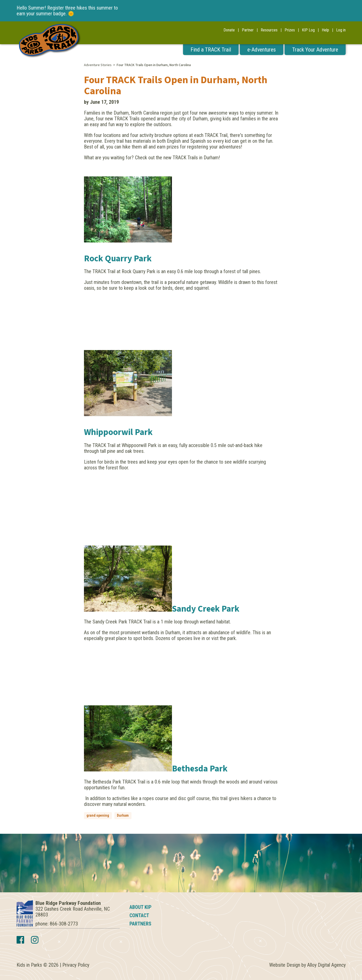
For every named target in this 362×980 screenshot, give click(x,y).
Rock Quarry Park (118, 259)
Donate (229, 30)
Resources (269, 30)
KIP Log (308, 30)
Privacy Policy (76, 965)
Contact (139, 915)
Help (325, 30)
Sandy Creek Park (206, 609)
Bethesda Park (200, 769)
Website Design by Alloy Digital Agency (307, 965)
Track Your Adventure (315, 50)
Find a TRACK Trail (211, 50)
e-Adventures (262, 50)
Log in (341, 30)
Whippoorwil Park (118, 432)
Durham (123, 815)
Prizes (290, 30)
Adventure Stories (98, 65)
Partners (140, 924)
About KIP (141, 907)
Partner (248, 30)
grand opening (98, 815)
